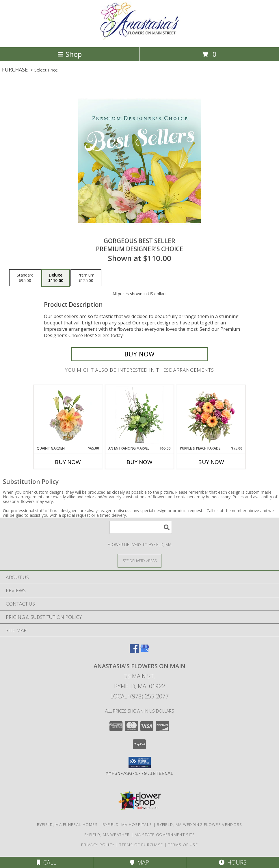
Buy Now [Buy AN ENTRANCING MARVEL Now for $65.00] (139, 462)
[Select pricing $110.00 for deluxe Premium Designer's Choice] (56, 278)
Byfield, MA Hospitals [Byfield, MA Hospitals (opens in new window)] (127, 824)
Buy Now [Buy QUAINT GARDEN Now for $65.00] (68, 462)
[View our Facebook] (134, 651)
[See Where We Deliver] (139, 560)
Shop (70, 54)
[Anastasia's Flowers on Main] (139, 39)
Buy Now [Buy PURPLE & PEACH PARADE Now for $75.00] (211, 462)
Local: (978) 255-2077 (139, 696)
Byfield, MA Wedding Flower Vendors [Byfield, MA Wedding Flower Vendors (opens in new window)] (199, 824)
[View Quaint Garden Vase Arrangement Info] (68, 415)
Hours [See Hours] (233, 862)
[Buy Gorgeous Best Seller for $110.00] (140, 354)
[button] (140, 762)
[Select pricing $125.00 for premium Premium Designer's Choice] (86, 278)
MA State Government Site (165, 835)
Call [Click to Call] (46, 862)
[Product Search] (141, 527)
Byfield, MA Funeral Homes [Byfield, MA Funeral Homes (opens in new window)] (67, 824)
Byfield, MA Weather (107, 835)
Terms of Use (183, 845)
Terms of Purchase (141, 845)
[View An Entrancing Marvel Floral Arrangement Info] (140, 415)
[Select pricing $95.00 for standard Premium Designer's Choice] (25, 278)
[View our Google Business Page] (145, 651)
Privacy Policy (98, 845)
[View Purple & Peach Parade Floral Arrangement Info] (211, 415)
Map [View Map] (139, 862)
